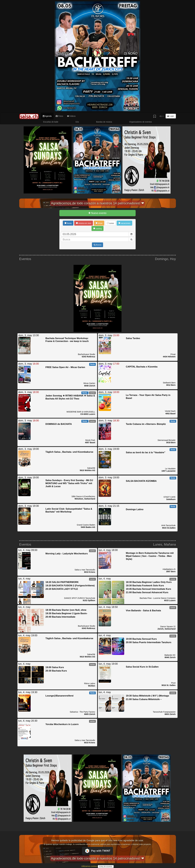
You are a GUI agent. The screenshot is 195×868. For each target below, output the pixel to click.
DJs (77, 122)
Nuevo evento (97, 213)
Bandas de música (104, 122)
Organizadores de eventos (141, 122)
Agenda (47, 116)
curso (110, 223)
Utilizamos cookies (90, 866)
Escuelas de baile (51, 122)
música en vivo (83, 223)
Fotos (59, 116)
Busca (98, 245)
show (99, 223)
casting (97, 229)
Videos (71, 116)
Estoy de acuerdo (106, 866)
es (162, 116)
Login (171, 116)
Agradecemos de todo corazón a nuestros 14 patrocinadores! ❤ (98, 203)
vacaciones (124, 223)
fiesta (68, 223)
